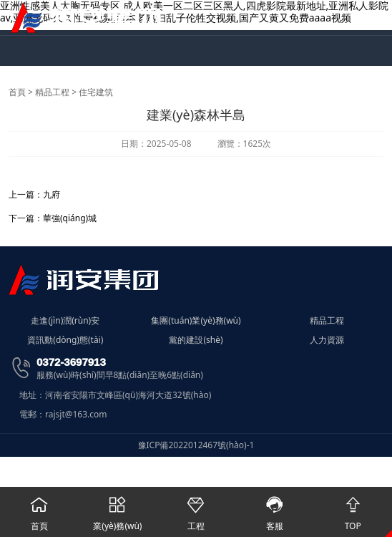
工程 (196, 509)
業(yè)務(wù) (118, 509)
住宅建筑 (96, 92)
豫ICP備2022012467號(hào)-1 (196, 445)
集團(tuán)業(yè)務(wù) (196, 321)
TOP (353, 509)
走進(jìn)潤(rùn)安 (65, 321)
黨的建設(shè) (196, 340)
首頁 (17, 92)
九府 (52, 194)
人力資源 (327, 340)
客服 (275, 509)
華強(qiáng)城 (70, 218)
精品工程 (52, 92)
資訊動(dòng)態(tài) (65, 340)
